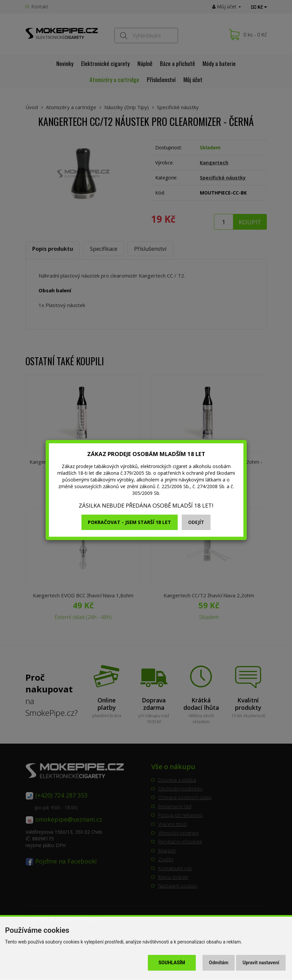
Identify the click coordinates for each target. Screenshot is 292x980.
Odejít (196, 522)
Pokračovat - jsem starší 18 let (129, 522)
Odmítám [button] (219, 963)
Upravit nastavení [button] (261, 963)
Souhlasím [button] (172, 963)
